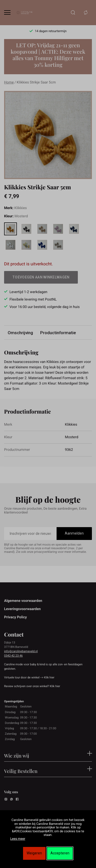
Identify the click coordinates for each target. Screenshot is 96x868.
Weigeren (34, 853)
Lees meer (18, 839)
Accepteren (60, 853)
